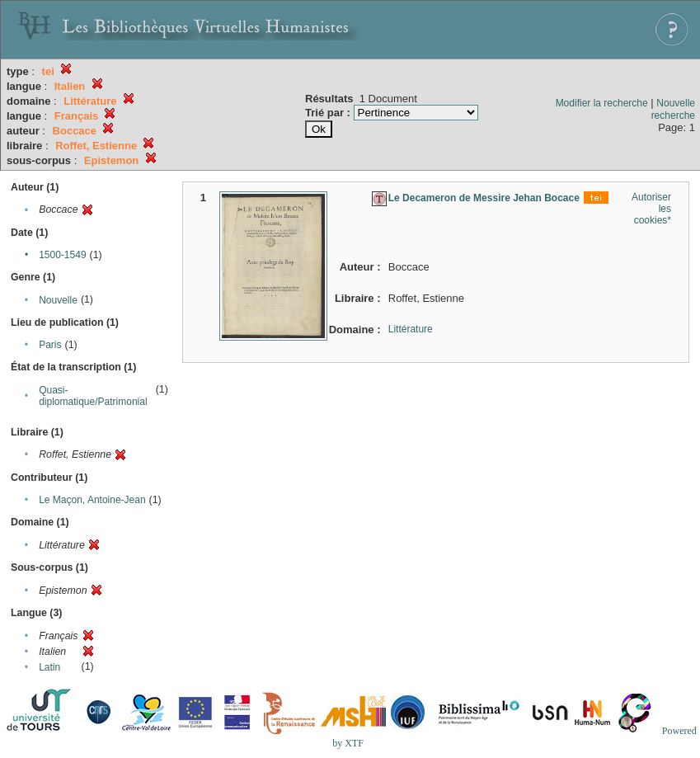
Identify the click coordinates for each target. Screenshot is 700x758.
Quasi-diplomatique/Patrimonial (93, 396)
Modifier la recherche (602, 103)
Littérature (411, 329)
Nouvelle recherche (673, 109)
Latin (49, 667)
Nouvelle (58, 300)
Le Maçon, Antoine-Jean (92, 500)
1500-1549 (62, 255)
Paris (50, 345)
